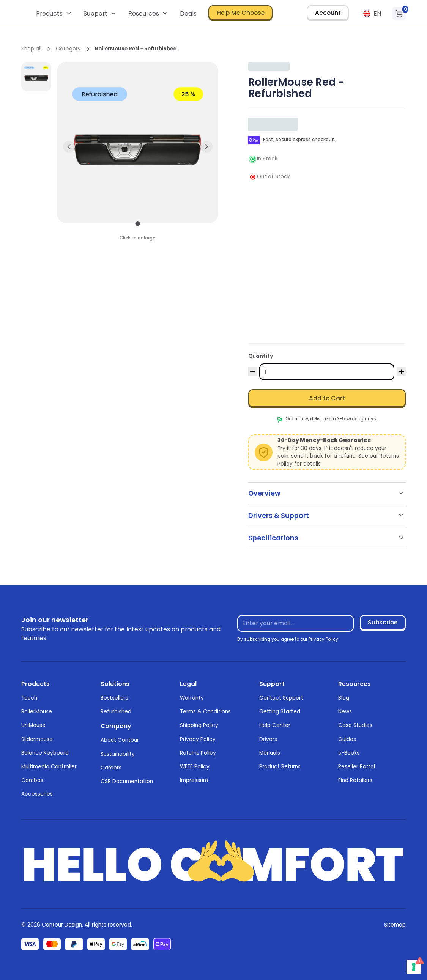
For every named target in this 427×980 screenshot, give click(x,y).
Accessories (37, 794)
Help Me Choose (241, 13)
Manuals (270, 753)
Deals (188, 13)
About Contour (120, 740)
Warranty (192, 698)
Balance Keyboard (45, 753)
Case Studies (355, 725)
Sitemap (395, 925)
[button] (54, 13)
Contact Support (281, 698)
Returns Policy (198, 753)
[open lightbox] (36, 77)
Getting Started (280, 712)
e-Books (349, 753)
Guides (347, 739)
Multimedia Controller (49, 767)
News (345, 712)
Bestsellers (114, 698)
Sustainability (118, 754)
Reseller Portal (357, 767)
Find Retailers (355, 780)
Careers (111, 768)
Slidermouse (37, 739)
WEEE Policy (195, 767)
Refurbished (116, 712)
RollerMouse (37, 712)
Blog (344, 698)
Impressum (194, 780)
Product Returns (280, 767)
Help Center (275, 725)
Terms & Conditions (205, 712)
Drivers (268, 739)
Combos (32, 780)
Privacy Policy (198, 739)
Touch (29, 698)
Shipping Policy (199, 725)
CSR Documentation (127, 781)
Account (328, 13)
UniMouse (33, 725)
